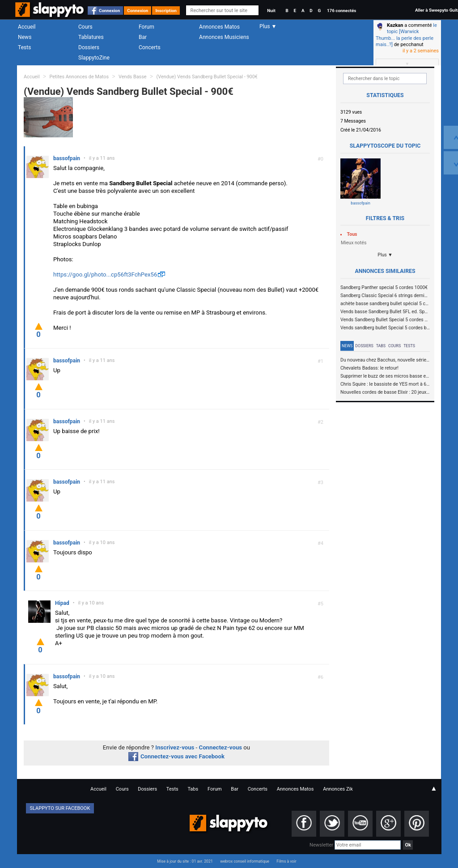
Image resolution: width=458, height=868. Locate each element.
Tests (24, 47)
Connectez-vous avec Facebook (176, 756)
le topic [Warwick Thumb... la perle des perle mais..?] (406, 35)
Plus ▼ (385, 255)
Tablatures (91, 37)
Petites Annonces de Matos (79, 77)
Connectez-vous (221, 747)
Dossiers (89, 47)
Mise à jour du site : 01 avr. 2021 (185, 861)
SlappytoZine (94, 58)
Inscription (166, 11)
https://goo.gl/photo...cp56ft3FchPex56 (105, 274)
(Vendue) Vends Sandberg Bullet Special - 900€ (207, 77)
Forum (146, 27)
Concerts (150, 47)
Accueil (27, 27)
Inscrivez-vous (175, 747)
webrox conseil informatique (245, 861)
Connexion (109, 11)
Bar (143, 37)
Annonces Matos (219, 27)
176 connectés (341, 11)
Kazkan (395, 25)
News (25, 37)
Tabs (381, 346)
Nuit (271, 11)
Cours (85, 27)
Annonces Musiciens (224, 37)
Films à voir (286, 861)
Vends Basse (133, 77)
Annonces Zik (338, 789)
